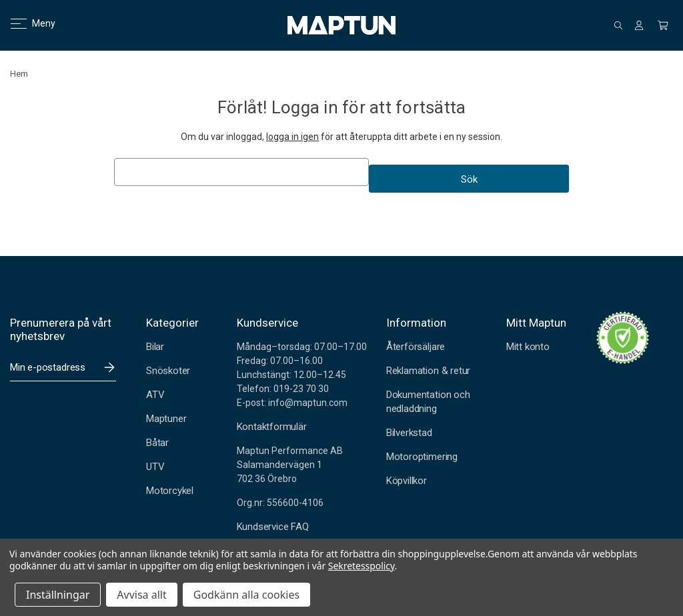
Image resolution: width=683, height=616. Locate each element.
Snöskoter (168, 371)
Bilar (155, 347)
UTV (155, 467)
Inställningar (58, 595)
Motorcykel (170, 491)
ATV (155, 395)
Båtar (157, 443)
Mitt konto (528, 347)
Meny (25, 23)
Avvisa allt (141, 595)
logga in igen (292, 137)
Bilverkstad (409, 433)
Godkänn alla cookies (246, 595)
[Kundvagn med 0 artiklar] (663, 25)
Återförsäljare (416, 347)
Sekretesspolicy (362, 566)
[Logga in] (639, 25)
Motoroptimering (422, 457)
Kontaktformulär (272, 427)
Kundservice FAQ (273, 527)
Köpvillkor (407, 481)
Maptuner (166, 419)
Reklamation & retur (428, 371)
